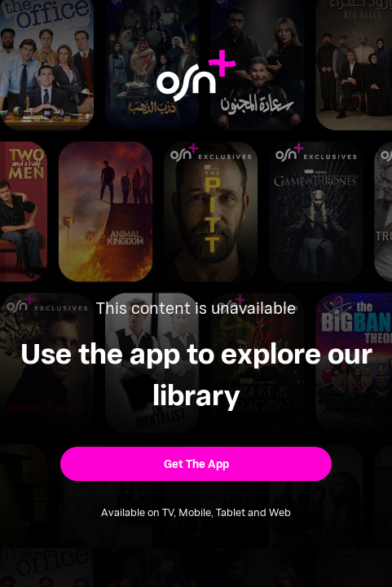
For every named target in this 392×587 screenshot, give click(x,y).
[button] (196, 464)
